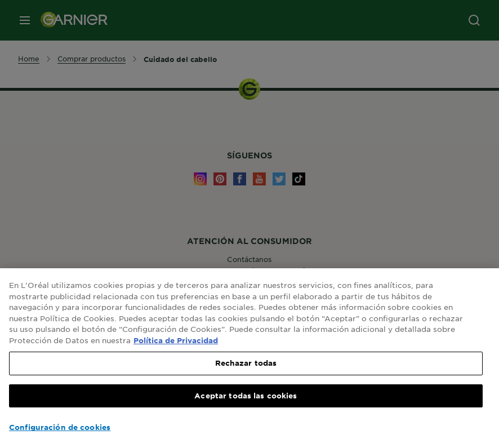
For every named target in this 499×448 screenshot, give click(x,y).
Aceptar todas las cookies (246, 396)
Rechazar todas (246, 363)
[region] (249, 358)
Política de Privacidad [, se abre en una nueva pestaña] (176, 340)
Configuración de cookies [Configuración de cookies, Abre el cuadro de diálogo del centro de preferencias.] (60, 427)
